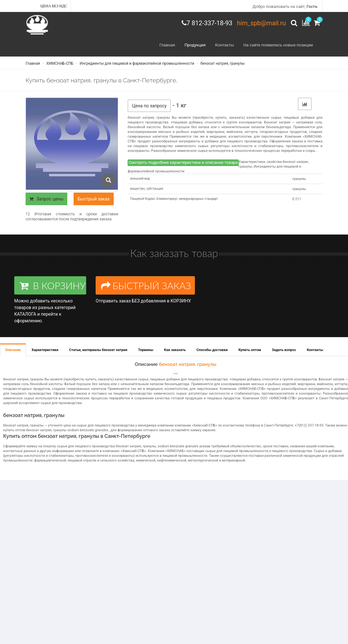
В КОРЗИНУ (53, 285)
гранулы (299, 179)
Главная (167, 45)
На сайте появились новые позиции (278, 45)
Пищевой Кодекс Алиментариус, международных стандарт (174, 199)
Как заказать (175, 350)
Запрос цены (46, 199)
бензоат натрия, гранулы (222, 63)
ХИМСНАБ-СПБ (60, 63)
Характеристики (45, 350)
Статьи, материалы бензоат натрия (98, 350)
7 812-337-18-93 (210, 23)
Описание (13, 350)
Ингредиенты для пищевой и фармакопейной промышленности (136, 63)
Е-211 (297, 199)
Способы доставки (212, 350)
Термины (146, 350)
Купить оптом (250, 350)
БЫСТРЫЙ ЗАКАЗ (146, 285)
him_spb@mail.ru (261, 23)
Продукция (195, 45)
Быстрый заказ (94, 199)
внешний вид (140, 179)
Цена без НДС (54, 6)
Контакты (225, 45)
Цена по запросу (149, 106)
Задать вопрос (284, 350)
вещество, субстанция (147, 189)
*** (176, 374)
